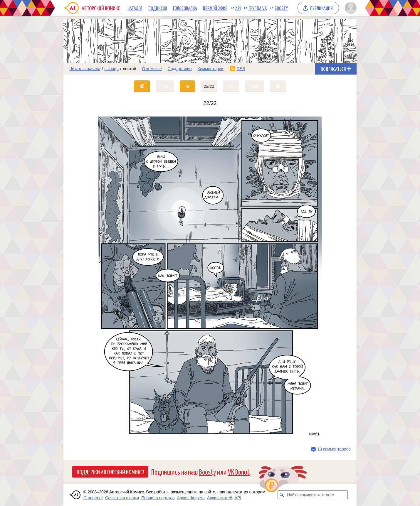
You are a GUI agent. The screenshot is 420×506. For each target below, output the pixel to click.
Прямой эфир (215, 8)
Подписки (158, 8)
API (238, 8)
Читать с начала (85, 69)
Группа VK (258, 8)
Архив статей (220, 498)
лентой (130, 69)
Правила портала (158, 498)
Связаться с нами (122, 498)
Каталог (135, 8)
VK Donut (239, 472)
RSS (241, 69)
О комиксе (152, 69)
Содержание (180, 69)
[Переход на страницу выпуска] (210, 278)
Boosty (281, 8)
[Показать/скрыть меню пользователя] (350, 8)
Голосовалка (185, 8)
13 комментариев (334, 449)
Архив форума (191, 498)
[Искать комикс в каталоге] (282, 495)
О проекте (93, 498)
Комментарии (211, 69)
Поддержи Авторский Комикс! (110, 472)
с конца (112, 69)
